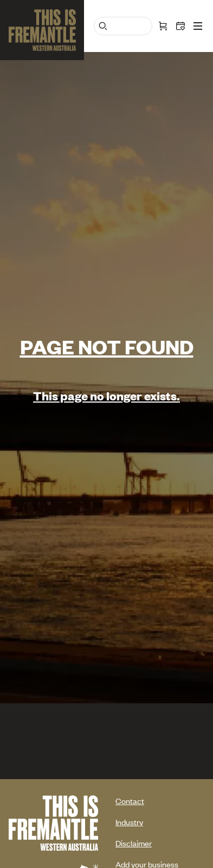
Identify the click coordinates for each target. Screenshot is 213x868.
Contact (130, 801)
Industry (129, 822)
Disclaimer (134, 843)
